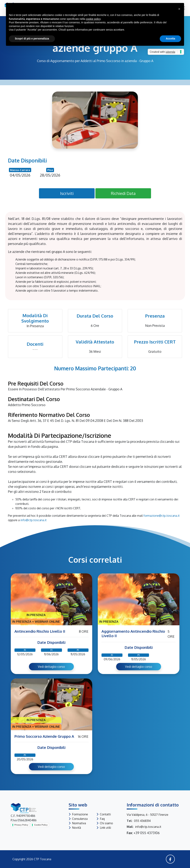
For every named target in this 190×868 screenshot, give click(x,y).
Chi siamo (106, 823)
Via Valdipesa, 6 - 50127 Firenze (148, 815)
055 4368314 (142, 821)
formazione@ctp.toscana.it (162, 516)
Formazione (80, 814)
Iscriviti (67, 193)
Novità (76, 828)
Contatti (105, 814)
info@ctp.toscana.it (33, 520)
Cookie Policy (41, 825)
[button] (179, 9)
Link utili (105, 828)
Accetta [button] (170, 39)
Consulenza (80, 819)
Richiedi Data (123, 193)
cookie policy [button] (93, 19)
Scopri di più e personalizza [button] (32, 39)
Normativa (79, 823)
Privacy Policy (21, 825)
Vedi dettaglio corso (51, 667)
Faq (102, 819)
